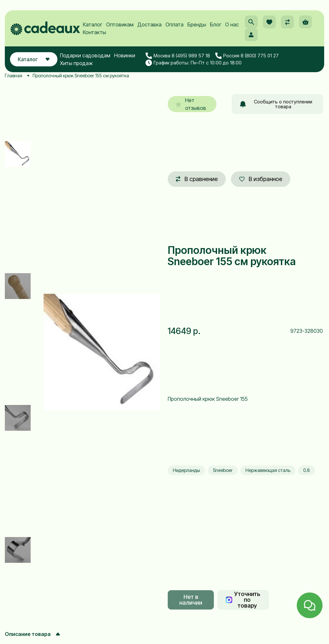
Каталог (93, 24)
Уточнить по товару (243, 600)
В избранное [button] (261, 179)
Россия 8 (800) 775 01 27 (247, 56)
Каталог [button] (34, 59)
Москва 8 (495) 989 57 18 (178, 56)
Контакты (95, 32)
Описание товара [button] (32, 634)
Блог (216, 24)
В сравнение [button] (197, 179)
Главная (14, 76)
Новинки (125, 55)
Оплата (174, 24)
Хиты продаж (76, 63)
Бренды (197, 24)
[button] (251, 22)
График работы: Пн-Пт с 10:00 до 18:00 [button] (194, 63)
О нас (232, 24)
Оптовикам (120, 24)
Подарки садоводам (85, 55)
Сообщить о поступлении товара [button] (276, 104)
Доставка (150, 24)
